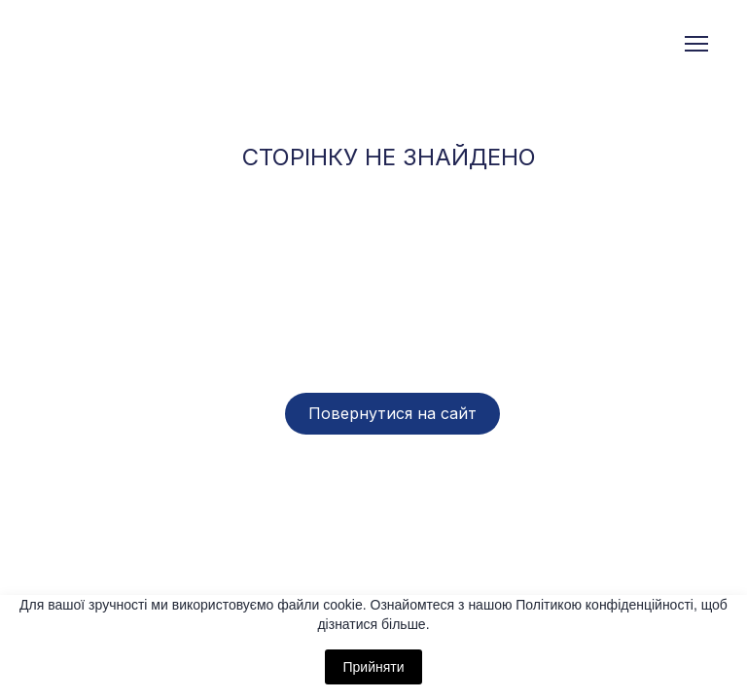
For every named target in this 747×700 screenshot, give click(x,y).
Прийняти (373, 667)
